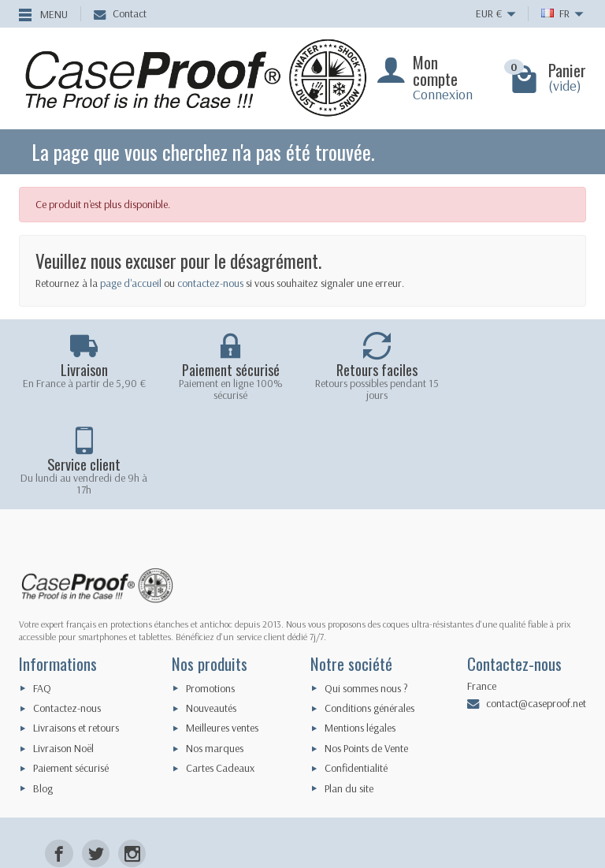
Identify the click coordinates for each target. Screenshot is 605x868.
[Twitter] (96, 758)
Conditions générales (369, 613)
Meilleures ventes (222, 633)
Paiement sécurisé (71, 673)
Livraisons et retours (76, 633)
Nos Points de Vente (366, 654)
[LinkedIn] (132, 793)
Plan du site (349, 693)
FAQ (42, 593)
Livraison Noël (63, 654)
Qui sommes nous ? (366, 593)
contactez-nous (210, 283)
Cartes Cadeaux (220, 673)
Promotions (210, 593)
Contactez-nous (67, 613)
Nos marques (215, 654)
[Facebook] (59, 758)
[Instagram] (132, 758)
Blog (43, 693)
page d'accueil (131, 283)
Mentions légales (360, 633)
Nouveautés (211, 613)
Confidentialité (356, 673)
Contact (120, 13)
